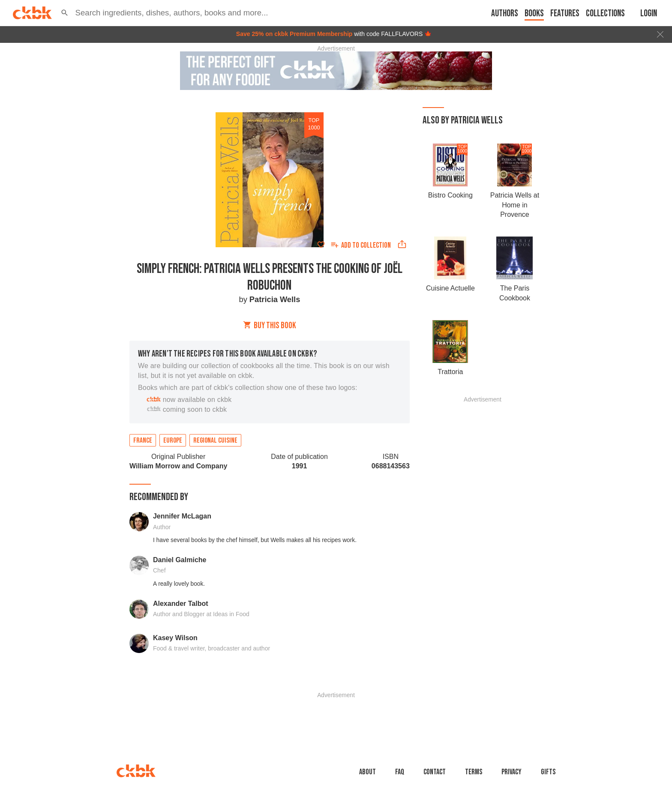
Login (649, 13)
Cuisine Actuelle (450, 288)
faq (400, 772)
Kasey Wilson (175, 638)
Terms (474, 772)
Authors (505, 13)
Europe (173, 440)
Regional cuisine (215, 440)
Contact (435, 772)
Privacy (511, 772)
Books (534, 13)
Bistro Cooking (450, 195)
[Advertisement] (483, 531)
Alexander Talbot (181, 604)
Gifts (548, 772)
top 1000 (314, 124)
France (143, 440)
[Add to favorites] (321, 245)
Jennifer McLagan (182, 516)
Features (565, 13)
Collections (605, 13)
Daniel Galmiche (180, 560)
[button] (65, 13)
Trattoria (450, 372)
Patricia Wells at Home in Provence (515, 205)
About (367, 772)
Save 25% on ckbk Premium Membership (294, 34)
